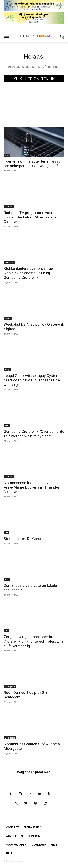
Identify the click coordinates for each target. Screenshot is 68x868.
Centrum (9, 207)
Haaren (8, 318)
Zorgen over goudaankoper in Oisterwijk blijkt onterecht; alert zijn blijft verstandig (33, 641)
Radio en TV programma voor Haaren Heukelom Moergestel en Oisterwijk (31, 217)
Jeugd (7, 369)
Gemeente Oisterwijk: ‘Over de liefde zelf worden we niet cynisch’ (34, 434)
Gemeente (9, 262)
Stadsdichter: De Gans (22, 539)
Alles (7, 155)
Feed (7, 425)
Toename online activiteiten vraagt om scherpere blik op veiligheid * (33, 164)
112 (6, 631)
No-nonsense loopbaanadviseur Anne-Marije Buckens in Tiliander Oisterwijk (31, 487)
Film (7, 533)
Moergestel (10, 686)
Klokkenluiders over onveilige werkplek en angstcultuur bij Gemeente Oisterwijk (28, 273)
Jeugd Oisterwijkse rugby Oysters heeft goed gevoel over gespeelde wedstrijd (32, 380)
